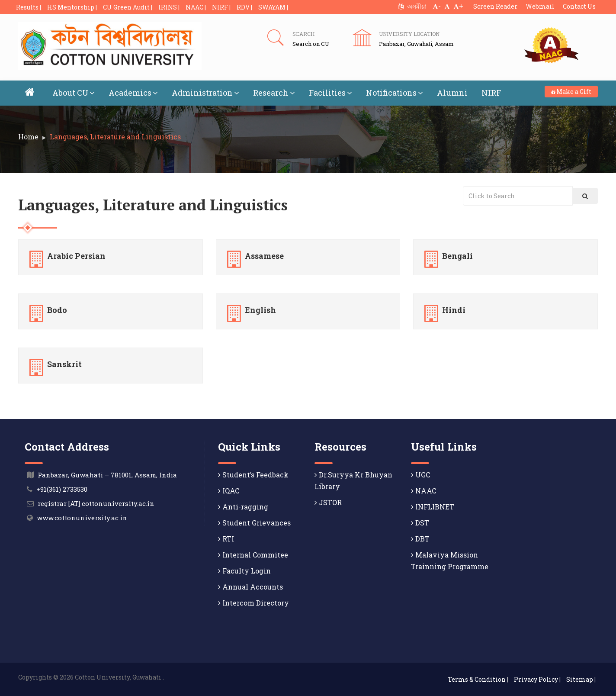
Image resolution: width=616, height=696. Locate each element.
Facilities (330, 93)
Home (28, 137)
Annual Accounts (250, 587)
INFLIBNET (433, 507)
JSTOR (328, 502)
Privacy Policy (536, 679)
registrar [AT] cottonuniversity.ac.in (96, 503)
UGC (420, 475)
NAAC (423, 491)
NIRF (491, 93)
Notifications (395, 93)
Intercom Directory (253, 603)
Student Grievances (254, 523)
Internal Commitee (253, 555)
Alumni (452, 93)
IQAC (229, 491)
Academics (133, 93)
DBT (420, 539)
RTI (226, 539)
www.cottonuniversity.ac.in (82, 518)
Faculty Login (244, 571)
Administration (205, 93)
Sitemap (580, 679)
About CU (74, 93)
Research (274, 93)
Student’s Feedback (253, 475)
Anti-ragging (243, 507)
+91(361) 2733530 (62, 489)
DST (420, 523)
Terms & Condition (477, 679)
